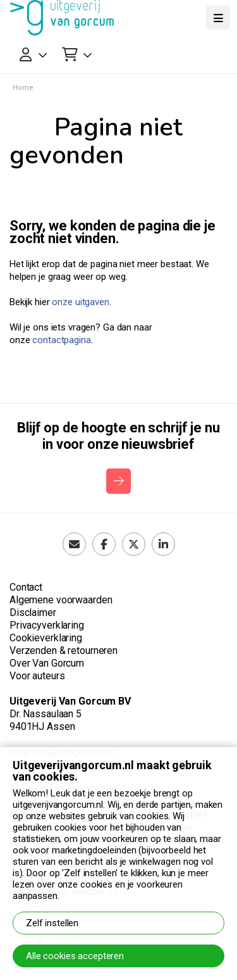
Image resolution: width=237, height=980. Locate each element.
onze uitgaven (80, 302)
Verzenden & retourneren (64, 650)
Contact (26, 587)
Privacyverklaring (47, 625)
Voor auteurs (37, 676)
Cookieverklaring (46, 638)
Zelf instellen (52, 923)
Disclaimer (33, 612)
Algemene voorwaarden (61, 600)
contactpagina (61, 340)
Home (23, 88)
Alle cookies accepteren (75, 956)
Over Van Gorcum (47, 663)
